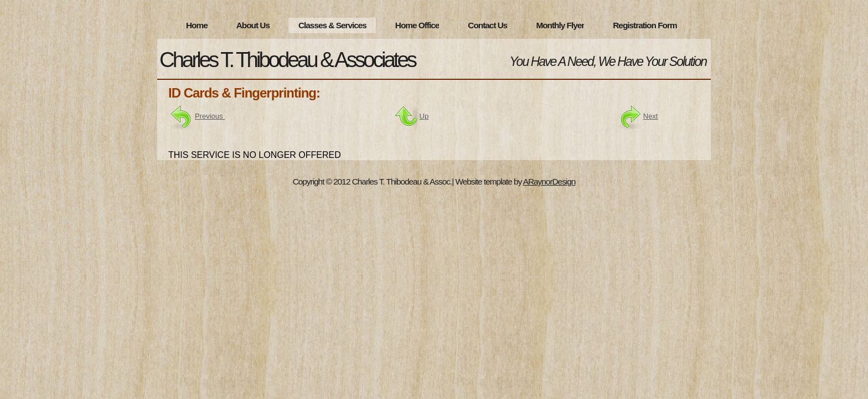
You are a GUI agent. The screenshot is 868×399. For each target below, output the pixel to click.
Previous (210, 116)
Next (637, 116)
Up (424, 116)
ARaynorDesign (549, 181)
